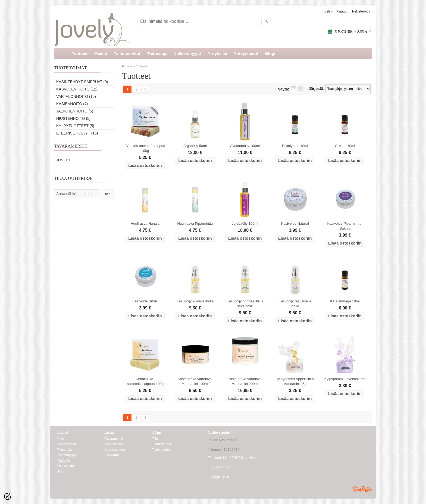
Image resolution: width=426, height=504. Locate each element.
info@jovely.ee (218, 477)
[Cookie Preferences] (8, 496)
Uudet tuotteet (115, 450)
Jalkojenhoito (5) (75, 111)
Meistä (101, 53)
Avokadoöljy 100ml (245, 146)
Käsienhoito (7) (72, 104)
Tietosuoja (157, 53)
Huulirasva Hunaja (145, 223)
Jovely (63, 160)
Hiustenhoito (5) (73, 118)
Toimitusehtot (127, 53)
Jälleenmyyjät (188, 53)
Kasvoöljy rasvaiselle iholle (295, 304)
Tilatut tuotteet (162, 450)
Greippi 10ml (345, 146)
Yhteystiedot (246, 53)
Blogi (270, 53)
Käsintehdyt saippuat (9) (82, 82)
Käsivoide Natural (295, 223)
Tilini (155, 439)
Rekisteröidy (361, 11)
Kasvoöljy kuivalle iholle (195, 301)
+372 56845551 (219, 467)
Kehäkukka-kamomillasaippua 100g (145, 381)
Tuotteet (80, 53)
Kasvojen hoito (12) (77, 89)
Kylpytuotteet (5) (75, 126)
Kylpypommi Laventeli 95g (345, 379)
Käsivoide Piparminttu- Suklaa (345, 226)
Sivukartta (112, 455)
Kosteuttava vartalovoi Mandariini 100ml (195, 381)
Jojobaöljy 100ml (245, 223)
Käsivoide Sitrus (145, 301)
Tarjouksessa (114, 444)
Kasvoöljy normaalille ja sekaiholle (245, 304)
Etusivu (127, 66)
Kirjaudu (342, 11)
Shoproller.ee (362, 489)
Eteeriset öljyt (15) (77, 133)
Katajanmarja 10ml (345, 301)
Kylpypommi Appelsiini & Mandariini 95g (295, 381)
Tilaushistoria (161, 444)
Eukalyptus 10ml (295, 146)
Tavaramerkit (114, 439)
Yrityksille (217, 53)
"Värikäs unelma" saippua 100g (145, 148)
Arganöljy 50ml (195, 146)
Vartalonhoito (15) (76, 96)
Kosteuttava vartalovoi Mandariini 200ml (245, 381)
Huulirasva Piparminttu (195, 223)
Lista (293, 89)
